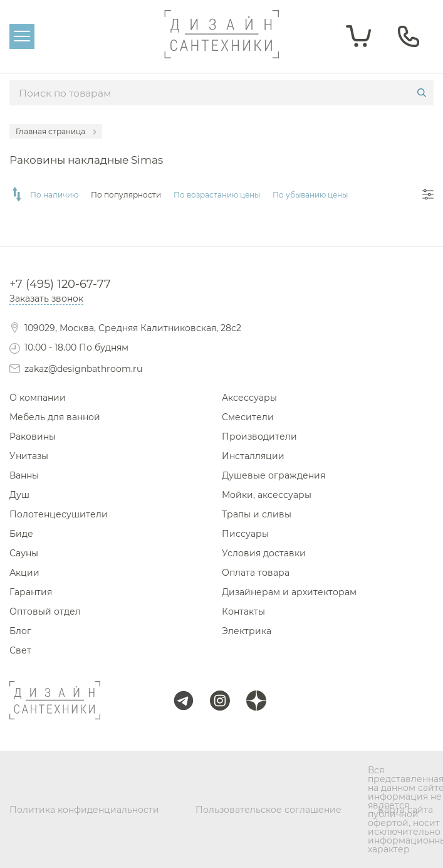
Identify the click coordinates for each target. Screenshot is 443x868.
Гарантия (31, 592)
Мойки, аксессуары (267, 495)
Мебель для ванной (55, 417)
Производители (259, 437)
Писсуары (245, 534)
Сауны (24, 553)
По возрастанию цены (217, 195)
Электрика (247, 631)
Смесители (248, 417)
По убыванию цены (310, 195)
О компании (38, 398)
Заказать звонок (46, 299)
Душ (19, 495)
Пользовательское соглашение (268, 810)
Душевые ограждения (274, 475)
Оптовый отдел (45, 611)
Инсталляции (253, 456)
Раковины (33, 437)
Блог (20, 631)
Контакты (243, 611)
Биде (21, 534)
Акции (24, 573)
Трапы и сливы (257, 514)
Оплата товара (256, 573)
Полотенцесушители (59, 514)
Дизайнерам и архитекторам (289, 592)
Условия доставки (264, 553)
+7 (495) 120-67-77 (60, 284)
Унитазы (29, 456)
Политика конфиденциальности (84, 810)
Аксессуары (249, 398)
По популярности (126, 195)
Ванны (24, 475)
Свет (20, 650)
